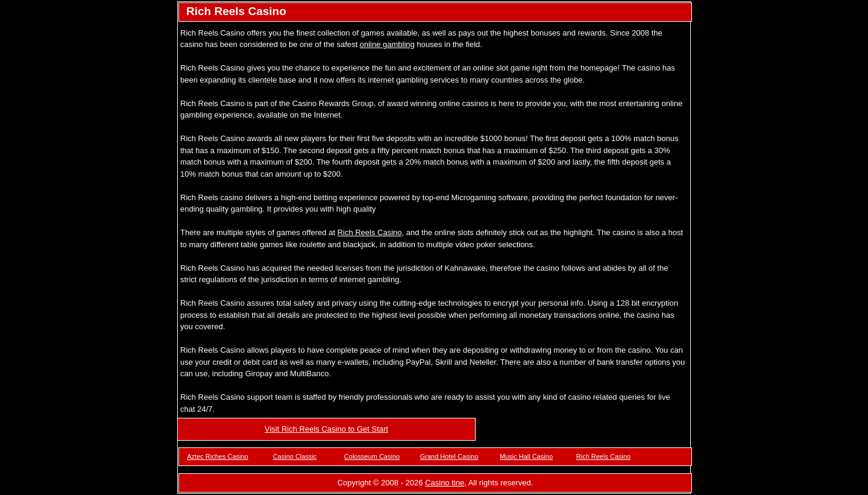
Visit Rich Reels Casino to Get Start (326, 429)
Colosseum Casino (372, 456)
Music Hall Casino (526, 456)
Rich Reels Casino (370, 232)
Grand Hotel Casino (449, 456)
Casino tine (445, 483)
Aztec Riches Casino (218, 456)
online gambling (387, 44)
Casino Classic (295, 456)
